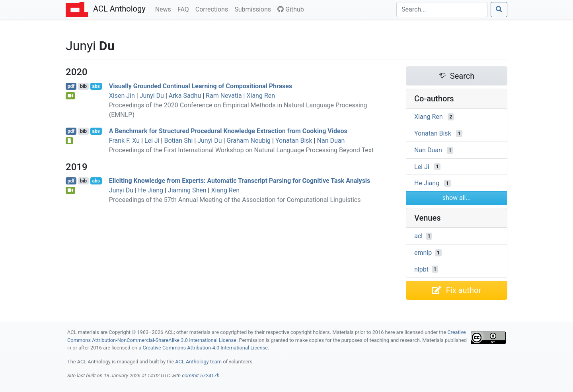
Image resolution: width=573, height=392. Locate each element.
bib (83, 86)
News (165, 9)
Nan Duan (331, 141)
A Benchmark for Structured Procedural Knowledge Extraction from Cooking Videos (228, 131)
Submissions (254, 9)
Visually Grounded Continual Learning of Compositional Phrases (201, 86)
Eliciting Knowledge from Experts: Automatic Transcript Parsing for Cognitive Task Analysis (240, 181)
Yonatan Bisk (294, 141)
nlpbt (421, 269)
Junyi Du (152, 96)
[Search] (442, 10)
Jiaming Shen (187, 190)
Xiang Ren (261, 96)
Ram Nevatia (224, 96)
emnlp (423, 253)
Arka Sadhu (185, 96)
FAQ (185, 9)
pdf (71, 86)
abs (96, 86)
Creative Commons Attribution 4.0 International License (205, 348)
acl (418, 236)
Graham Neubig (248, 141)
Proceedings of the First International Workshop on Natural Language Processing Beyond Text (241, 150)
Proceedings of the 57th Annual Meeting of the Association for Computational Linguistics (235, 200)
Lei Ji (152, 141)
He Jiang (151, 190)
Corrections (213, 9)
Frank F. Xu (124, 141)
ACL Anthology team (198, 362)
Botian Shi (178, 141)
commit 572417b (201, 376)
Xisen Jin (122, 96)
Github (291, 9)
